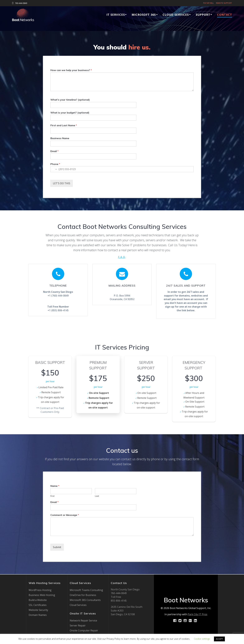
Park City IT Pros (197, 614)
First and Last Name (64, 125)
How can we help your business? (71, 70)
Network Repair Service (83, 621)
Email (54, 151)
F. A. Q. (122, 257)
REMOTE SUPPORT (224, 3)
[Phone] (122, 169)
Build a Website (38, 600)
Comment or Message (65, 515)
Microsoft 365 (144, 15)
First (52, 496)
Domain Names (38, 615)
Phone (55, 164)
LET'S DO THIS (62, 183)
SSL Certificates (38, 605)
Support (203, 15)
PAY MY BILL (209, 3)
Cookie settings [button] (202, 639)
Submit (57, 547)
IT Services (116, 15)
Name (55, 486)
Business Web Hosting (42, 595)
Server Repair (78, 625)
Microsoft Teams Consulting (86, 590)
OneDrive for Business (83, 595)
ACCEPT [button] (219, 639)
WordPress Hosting (40, 590)
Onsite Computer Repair (84, 630)
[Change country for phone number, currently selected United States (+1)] (54, 169)
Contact (225, 15)
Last (97, 496)
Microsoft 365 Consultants (85, 600)
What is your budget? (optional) (70, 113)
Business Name (60, 138)
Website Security (38, 610)
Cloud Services (176, 15)
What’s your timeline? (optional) (70, 100)
